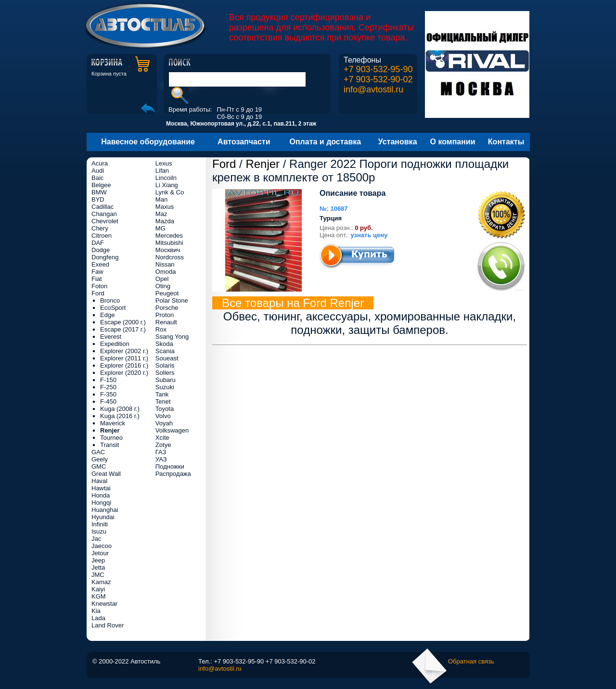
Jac (96, 539)
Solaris (165, 365)
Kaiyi (98, 589)
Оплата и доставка (326, 142)
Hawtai (101, 488)
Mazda (165, 221)
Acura (100, 163)
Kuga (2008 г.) (120, 409)
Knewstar (104, 604)
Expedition (115, 344)
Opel (162, 279)
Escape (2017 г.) (123, 329)
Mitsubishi (169, 243)
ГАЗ (161, 452)
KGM (99, 596)
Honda (101, 495)
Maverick (113, 423)
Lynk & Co (170, 192)
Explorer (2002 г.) (124, 351)
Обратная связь (471, 661)
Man (161, 199)
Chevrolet (105, 221)
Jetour (100, 553)
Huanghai (105, 510)
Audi (98, 171)
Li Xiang (167, 185)
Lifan (162, 171)
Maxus (165, 207)
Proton (165, 315)
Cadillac (103, 207)
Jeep (98, 560)
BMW (99, 192)
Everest (111, 337)
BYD (98, 199)
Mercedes (169, 236)
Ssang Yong (172, 337)
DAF (98, 243)
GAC (98, 452)
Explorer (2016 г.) (124, 365)
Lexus (164, 163)
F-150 (108, 380)
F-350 (108, 394)
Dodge (101, 250)
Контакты (506, 142)
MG (160, 228)
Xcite (162, 438)
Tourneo (111, 438)
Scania (165, 351)
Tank (162, 394)
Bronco (110, 300)
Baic (97, 178)
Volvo (163, 416)
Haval (99, 481)
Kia (96, 611)
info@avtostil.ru (373, 89)
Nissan (165, 264)
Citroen (102, 236)
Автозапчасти (244, 142)
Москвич (168, 250)
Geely (100, 459)
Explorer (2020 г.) (124, 373)
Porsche (167, 308)
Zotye (163, 445)
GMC (99, 466)
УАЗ (161, 459)
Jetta (98, 568)
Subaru (166, 380)
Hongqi (101, 503)
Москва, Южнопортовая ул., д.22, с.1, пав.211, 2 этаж (241, 124)
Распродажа (173, 474)
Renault (166, 322)
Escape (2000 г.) (123, 322)
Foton (99, 286)
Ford (224, 164)
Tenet (163, 402)
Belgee (101, 185)
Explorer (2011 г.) (124, 358)
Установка (398, 142)
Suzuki (165, 387)
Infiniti (100, 524)
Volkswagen (172, 430)
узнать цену (369, 235)
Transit (109, 445)
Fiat (97, 279)
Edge (107, 315)
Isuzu (99, 531)
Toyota (165, 409)
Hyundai (103, 517)
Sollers (165, 373)
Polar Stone (172, 300)
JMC (98, 575)
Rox (161, 329)
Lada (98, 618)
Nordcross (170, 257)
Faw (97, 272)
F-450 (108, 402)
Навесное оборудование (148, 142)
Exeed (100, 264)
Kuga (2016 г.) (120, 416)
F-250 (108, 387)
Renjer (263, 164)
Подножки (170, 466)
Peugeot (167, 293)
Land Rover (108, 625)
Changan (104, 214)
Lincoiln (166, 178)
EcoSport (113, 308)
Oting (163, 286)
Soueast (167, 358)
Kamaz (101, 582)
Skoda (164, 344)
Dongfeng (105, 257)
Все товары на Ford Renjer (293, 303)
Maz (161, 214)
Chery (100, 228)
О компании (453, 142)
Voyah (164, 423)
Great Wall (106, 474)
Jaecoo (102, 546)
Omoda (166, 272)
